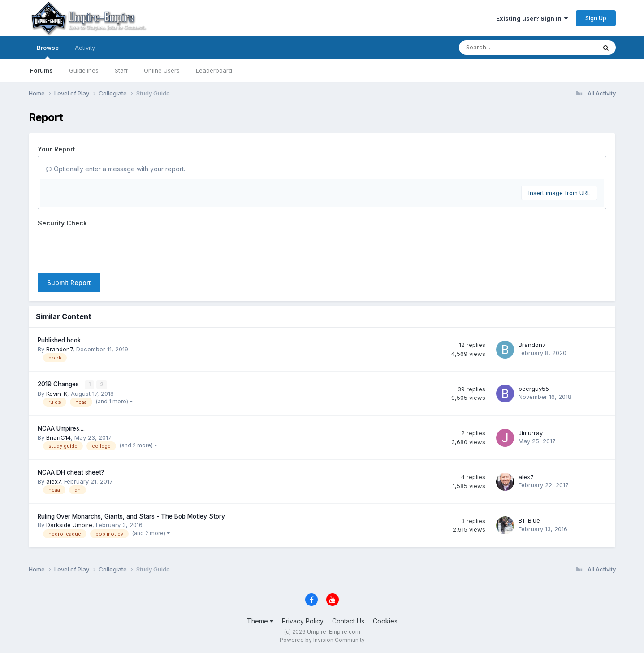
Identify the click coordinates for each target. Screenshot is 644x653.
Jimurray (531, 432)
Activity (85, 48)
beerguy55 (534, 389)
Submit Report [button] (69, 283)
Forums (41, 70)
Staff (121, 70)
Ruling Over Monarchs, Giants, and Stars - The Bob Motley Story (131, 516)
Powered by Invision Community (322, 640)
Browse (48, 52)
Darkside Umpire (69, 525)
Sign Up (596, 18)
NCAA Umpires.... (61, 428)
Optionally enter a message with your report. (115, 169)
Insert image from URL (559, 193)
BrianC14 (58, 437)
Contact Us (348, 621)
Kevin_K (57, 393)
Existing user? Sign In (532, 18)
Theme (260, 621)
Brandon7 (59, 349)
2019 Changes (59, 384)
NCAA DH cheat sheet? (71, 472)
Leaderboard (214, 70)
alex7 (53, 481)
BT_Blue (529, 520)
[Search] (503, 48)
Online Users (162, 70)
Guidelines (84, 70)
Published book (59, 340)
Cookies (385, 621)
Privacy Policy (303, 621)
